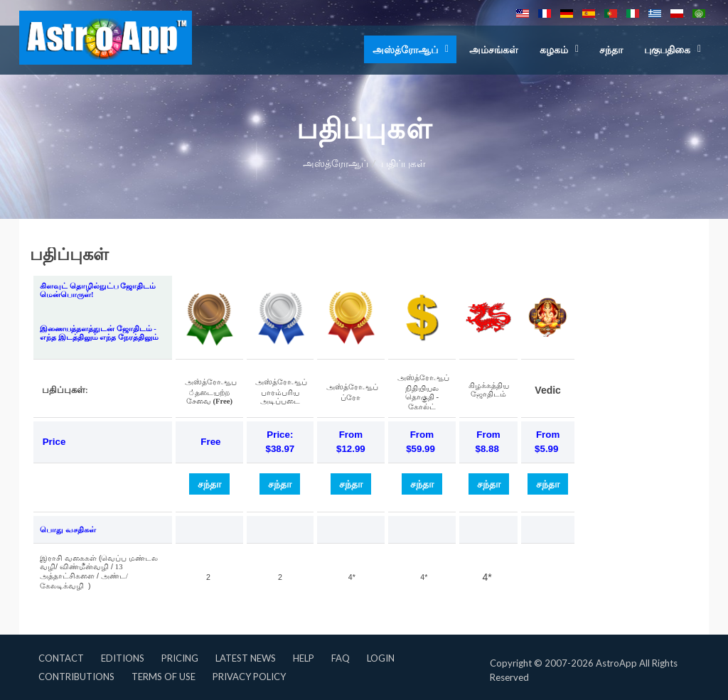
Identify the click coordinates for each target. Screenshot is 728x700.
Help (304, 658)
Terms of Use (164, 677)
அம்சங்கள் (494, 49)
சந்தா (611, 49)
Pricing (180, 658)
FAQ (341, 658)
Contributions (76, 677)
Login (381, 658)
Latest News (246, 658)
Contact (61, 658)
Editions (123, 658)
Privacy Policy (249, 677)
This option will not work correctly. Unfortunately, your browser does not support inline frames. (364, 425)
